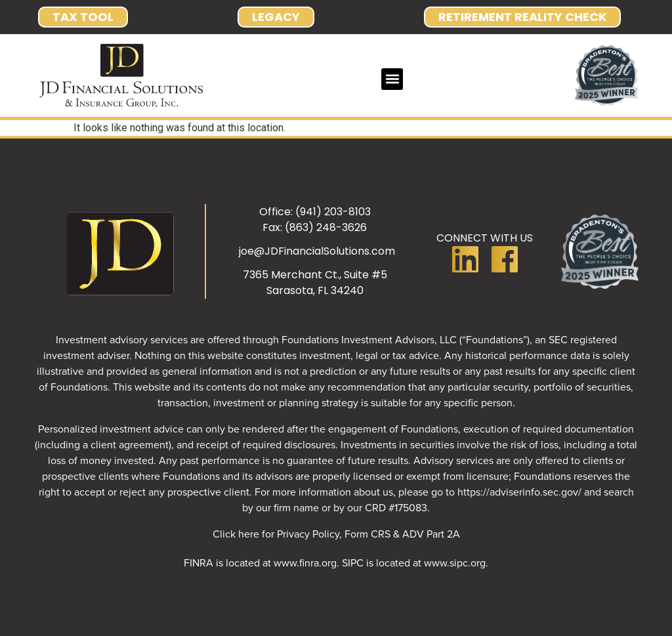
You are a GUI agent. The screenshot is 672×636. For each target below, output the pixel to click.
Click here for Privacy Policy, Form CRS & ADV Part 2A (336, 534)
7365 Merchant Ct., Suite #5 (315, 275)
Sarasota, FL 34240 (315, 290)
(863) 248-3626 (326, 227)
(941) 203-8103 (333, 212)
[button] (392, 79)
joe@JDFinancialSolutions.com (317, 251)
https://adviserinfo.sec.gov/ (519, 492)
